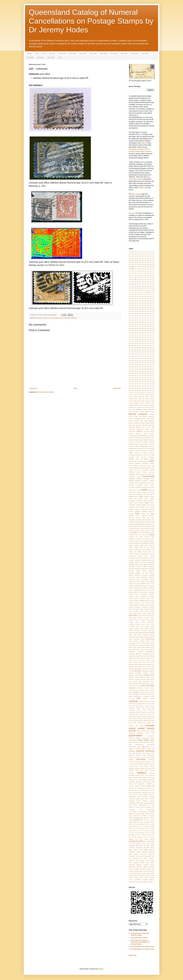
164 (148, 282)
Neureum (131, 686)
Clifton (138, 472)
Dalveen (152, 496)
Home (29, 53)
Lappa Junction (147, 613)
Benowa (131, 421)
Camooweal (139, 455)
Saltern (146, 766)
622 (140, 377)
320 (153, 314)
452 (143, 341)
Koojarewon (145, 607)
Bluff (153, 427)
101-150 (62, 53)
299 (151, 309)
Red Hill (152, 747)
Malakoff (148, 633)
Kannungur (151, 596)
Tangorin (152, 797)
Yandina (131, 877)
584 (145, 369)
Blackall (138, 425)
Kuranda (137, 609)
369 (143, 324)
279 (132, 307)
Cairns (131, 453)
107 (135, 271)
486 (153, 348)
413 (153, 333)
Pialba (144, 716)
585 (148, 369)
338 (145, 318)
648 (151, 382)
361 (148, 322)
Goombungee (145, 554)
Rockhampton (141, 759)
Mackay (131, 630)
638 (153, 380)
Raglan (135, 740)
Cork (139, 490)
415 (132, 335)
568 (130, 367)
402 (151, 331)
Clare (140, 470)
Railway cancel (149, 740)
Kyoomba (147, 609)
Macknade (144, 630)
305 (140, 311)
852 (146, 394)
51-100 (52, 53)
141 (143, 277)
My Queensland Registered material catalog (140, 934)
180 (138, 286)
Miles (130, 645)
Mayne (131, 641)
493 (145, 350)
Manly (131, 635)
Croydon (139, 492)
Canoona (144, 457)
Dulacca (131, 511)
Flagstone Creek (150, 533)
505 (151, 352)
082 (148, 265)
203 (146, 290)
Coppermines (145, 487)
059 (151, 260)
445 (130, 341)
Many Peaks (138, 635)
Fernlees (142, 530)
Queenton (132, 738)
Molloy (134, 650)
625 (148, 377)
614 (145, 375)
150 (140, 280)
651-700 (51, 58)
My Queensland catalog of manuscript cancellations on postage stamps (140, 942)
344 (135, 320)
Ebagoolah (151, 515)
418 (140, 335)
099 (140, 269)
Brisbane (146, 440)
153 (146, 280)
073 (132, 265)
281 (138, 307)
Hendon (138, 571)
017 (135, 254)
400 (145, 331)
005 (140, 252)
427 (138, 337)
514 (148, 354)
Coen (145, 474)
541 (140, 360)
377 (138, 326)
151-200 (72, 53)
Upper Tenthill (150, 845)
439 (139, 339)
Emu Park (146, 522)
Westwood (132, 865)
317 (145, 314)
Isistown (136, 588)
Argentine (148, 403)
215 (151, 292)
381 (148, 326)
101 (146, 269)
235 (148, 297)
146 (130, 280)
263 (143, 303)
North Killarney (143, 694)
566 (151, 365)
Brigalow (141, 440)
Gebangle (152, 541)
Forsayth (131, 537)
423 (153, 335)
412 (151, 333)
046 (143, 258)
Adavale (135, 397)
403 (153, 331)
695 (135, 390)
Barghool (136, 412)
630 (135, 380)
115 (130, 273)
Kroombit (131, 609)
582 (140, 369)
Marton (143, 639)
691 (153, 388)
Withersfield (132, 867)
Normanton (143, 692)
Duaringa (137, 509)
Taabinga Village (143, 794)
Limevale (146, 618)
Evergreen (137, 528)
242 (140, 299)
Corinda (136, 490)
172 (143, 284)
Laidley (152, 609)
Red (147, 747)
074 (135, 265)
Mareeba (131, 637)
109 (140, 271)
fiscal (135, 533)
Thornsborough (143, 812)
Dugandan (151, 509)
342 (130, 320)
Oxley (143, 708)
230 (135, 297)
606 (151, 373)
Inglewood (132, 581)
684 (140, 388)
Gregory (152, 560)
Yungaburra (145, 882)
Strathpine (139, 792)
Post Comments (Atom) (46, 392)
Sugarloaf (145, 792)
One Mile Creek (134, 706)
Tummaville (147, 841)
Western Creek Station (147, 863)
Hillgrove (152, 573)
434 (153, 337)
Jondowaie (151, 592)
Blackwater (132, 427)
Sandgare (132, 768)
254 (145, 301)
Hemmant (132, 571)
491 (140, 350)
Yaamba (142, 875)
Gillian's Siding (133, 547)
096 (133, 269)
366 (135, 324)
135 (153, 275)
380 (145, 326)
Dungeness (151, 511)
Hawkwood (143, 569)
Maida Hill (142, 633)
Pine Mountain (133, 721)
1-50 (44, 53)
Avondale (131, 407)
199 (135, 290)
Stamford (143, 786)
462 (143, 343)
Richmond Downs (141, 755)
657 (140, 384)
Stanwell (131, 790)
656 (138, 384)
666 (132, 386)
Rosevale (152, 764)
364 (130, 324)
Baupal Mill (138, 416)
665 (130, 386)
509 (135, 354)
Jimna (148, 590)
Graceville (138, 558)
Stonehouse (151, 790)
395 (132, 331)
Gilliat (141, 547)
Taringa (138, 799)
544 (148, 360)
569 (132, 367)
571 (138, 367)
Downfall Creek (144, 507)
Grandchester (145, 558)
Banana (145, 409)
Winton (152, 865)
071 (153, 263)
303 (135, 311)
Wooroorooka (138, 873)
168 (132, 284)
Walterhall (151, 852)
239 (132, 299)
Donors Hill (151, 505)
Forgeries (142, 188)
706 (153, 390)
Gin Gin (146, 547)
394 (130, 331)
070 (151, 263)
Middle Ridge (145, 643)
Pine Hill (152, 718)
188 (132, 288)
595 (148, 371)
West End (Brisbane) (145, 856)
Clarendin (146, 470)
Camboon (152, 453)
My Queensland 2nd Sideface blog (142, 949)
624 (145, 377)
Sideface (74, 318)
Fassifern (137, 530)
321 (130, 316)
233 (143, 297)
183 (145, 286)
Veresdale (146, 848)
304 (138, 311)
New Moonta (138, 686)
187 (130, 288)
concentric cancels (135, 479)
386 (135, 329)
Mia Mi (139, 643)
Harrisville (132, 569)
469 (135, 346)
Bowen (143, 436)
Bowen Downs (150, 436)
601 (138, 373)
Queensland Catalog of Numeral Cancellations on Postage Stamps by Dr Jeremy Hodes (91, 21)
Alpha (136, 401)
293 (143, 309)
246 (151, 299)
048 (148, 258)
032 (138, 256)
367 (138, 324)
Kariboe (136, 598)
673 (145, 386)
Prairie (139, 731)
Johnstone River (137, 592)
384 (130, 329)
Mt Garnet (145, 669)
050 (153, 258)
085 (130, 267)
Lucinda (152, 626)
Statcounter (133, 955)
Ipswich (143, 584)
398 (140, 331)
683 (138, 388)
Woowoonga (146, 873)
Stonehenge (144, 790)
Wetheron (139, 865)
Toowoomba (139, 818)
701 (148, 390)
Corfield (131, 490)
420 (145, 335)
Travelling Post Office (136, 841)
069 (148, 263)
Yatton (131, 880)
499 (135, 352)
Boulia (139, 436)
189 (135, 288)
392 (151, 329)
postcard (132, 731)
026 (151, 254)
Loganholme (151, 622)
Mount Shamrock (139, 665)
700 (145, 390)
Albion (147, 397)
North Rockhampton (135, 696)
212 (143, 292)
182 (143, 286)
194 (148, 288)
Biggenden (151, 421)
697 (140, 390)
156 (153, 280)
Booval (146, 434)
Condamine (138, 481)
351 (151, 320)
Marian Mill (151, 637)
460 (138, 343)
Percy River (143, 714)
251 (138, 301)
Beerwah (143, 419)
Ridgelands (151, 755)
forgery (152, 535)
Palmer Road (142, 710)
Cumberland (151, 492)
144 (151, 277)
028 (130, 256)
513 (145, 354)
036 (148, 256)
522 (143, 356)
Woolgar (131, 871)
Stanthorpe (141, 788)
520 (138, 356)
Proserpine (132, 733)
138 (135, 277)
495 (151, 350)
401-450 (124, 53)
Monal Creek (144, 650)
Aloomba (131, 401)
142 (145, 277)
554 (148, 363)
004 (138, 252)
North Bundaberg (134, 694)
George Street (137, 543)
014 (130, 254)
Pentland (137, 714)
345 (138, 320)
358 (140, 322)
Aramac (142, 403)
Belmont (152, 419)
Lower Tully (140, 626)
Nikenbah (140, 688)
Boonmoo (139, 434)
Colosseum (132, 476)
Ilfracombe (132, 579)
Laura (140, 616)
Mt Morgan (151, 669)
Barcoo (131, 412)
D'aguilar (152, 494)
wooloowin (145, 871)
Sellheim (131, 770)
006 (143, 252)
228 (130, 297)
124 (151, 273)
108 (138, 271)
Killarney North (139, 603)
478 (132, 348)
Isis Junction (151, 586)
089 (140, 267)
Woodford (136, 869)
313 (135, 314)
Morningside (146, 654)
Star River (137, 790)
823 (143, 394)
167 (130, 284)
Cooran (146, 485)
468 (132, 346)
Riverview (137, 758)
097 (135, 269)
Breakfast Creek (133, 440)
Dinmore (152, 503)
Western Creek (144, 860)
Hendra (145, 571)
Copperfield (138, 487)
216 (153, 292)
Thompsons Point (136, 809)
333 (132, 318)
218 (132, 294)
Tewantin (152, 803)
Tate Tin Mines (150, 799)
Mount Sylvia (139, 667)
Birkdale (147, 423)
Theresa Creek (139, 807)
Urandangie (139, 848)
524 (148, 356)
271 (138, 305)
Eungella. (131, 528)
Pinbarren (140, 718)
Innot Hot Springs (150, 581)
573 (143, 367)
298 (148, 309)
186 (153, 286)
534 (148, 358)
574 (145, 367)
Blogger (101, 969)
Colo (153, 474)
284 (145, 307)
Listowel (152, 618)
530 (138, 358)
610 (135, 375)
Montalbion (132, 652)
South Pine (138, 780)
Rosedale (146, 764)
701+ (60, 58)
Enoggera (143, 524)
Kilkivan (142, 601)
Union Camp (146, 843)
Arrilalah (131, 405)
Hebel (148, 569)
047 (145, 258)
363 (153, 322)
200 (138, 290)
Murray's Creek (134, 677)
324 (138, 316)
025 (148, 254)
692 (130, 390)
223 (146, 294)
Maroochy (137, 639)
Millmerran (141, 645)
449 (135, 341)
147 (132, 280)
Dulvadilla (144, 511)
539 (135, 360)
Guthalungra (151, 562)
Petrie (149, 714)
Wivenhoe (139, 867)
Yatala (146, 877)
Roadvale (143, 758)
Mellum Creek (150, 641)
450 (138, 341)
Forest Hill (138, 535)
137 (132, 277)
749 (138, 394)
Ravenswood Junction (135, 747)
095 (130, 269)
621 (138, 377)
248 (130, 301)
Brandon (152, 438)
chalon (151, 461)
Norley (147, 690)
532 (143, 358)
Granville (131, 560)
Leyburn (144, 616)
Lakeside (152, 611)
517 (130, 356)
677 (153, 386)
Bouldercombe (133, 436)
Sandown (137, 768)
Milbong (152, 643)
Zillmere (151, 882)
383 (153, 326)
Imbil (138, 579)
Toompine (152, 816)
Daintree (136, 496)
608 (130, 375)
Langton (139, 613)
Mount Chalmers (146, 658)
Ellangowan (139, 520)
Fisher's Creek (141, 533)
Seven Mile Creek (141, 770)
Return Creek (150, 753)
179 (135, 286)
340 (151, 318)
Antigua (131, 403)
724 (151, 392)
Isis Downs (144, 586)
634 (145, 380)
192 (143, 288)
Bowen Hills (132, 438)
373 (153, 324)
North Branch (150, 692)
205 (151, 290)
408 (140, 333)
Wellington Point (133, 856)
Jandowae (151, 588)
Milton (153, 645)
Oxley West (150, 708)
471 (140, 346)
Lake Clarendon (134, 611)
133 (148, 275)
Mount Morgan (138, 662)
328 (148, 316)
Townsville (136, 820)
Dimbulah (141, 503)
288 (130, 309)
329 (151, 316)
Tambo (139, 797)
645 (143, 382)
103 (151, 269)
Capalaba (131, 459)
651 (132, 384)
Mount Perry (146, 662)
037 (151, 256)
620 (135, 377)
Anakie (147, 401)
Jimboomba (137, 590)
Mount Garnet (145, 660)
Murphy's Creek (149, 675)
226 (151, 294)
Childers (131, 468)
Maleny (152, 633)
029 (132, 256)
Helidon (152, 569)
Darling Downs (143, 498)
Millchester (135, 645)
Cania (153, 455)
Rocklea (131, 762)
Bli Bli (145, 427)
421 (148, 335)
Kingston (131, 607)
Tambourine (145, 797)
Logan (148, 620)
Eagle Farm (145, 513)
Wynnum (131, 875)
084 (153, 265)
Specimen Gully (141, 782)
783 (140, 394)
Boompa (146, 431)
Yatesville (152, 877)
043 (140, 258)
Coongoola (139, 485)
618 (130, 377)
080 (143, 265)
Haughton (137, 569)
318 (148, 314)
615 (148, 375)
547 (130, 363)
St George (148, 784)
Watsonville (151, 854)
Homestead (145, 575)
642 (138, 382)
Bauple (145, 416)
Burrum (138, 451)
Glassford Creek (150, 550)
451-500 (135, 53)
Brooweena (132, 444)
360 (145, 322)
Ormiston (131, 708)
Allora (147, 399)
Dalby (141, 496)
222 (144, 294)
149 (138, 280)
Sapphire (143, 768)
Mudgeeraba (145, 671)
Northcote (146, 696)
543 (145, 360)
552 (143, 363)
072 (130, 265)
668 (135, 386)
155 (151, 280)
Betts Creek (144, 421)
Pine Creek (146, 718)
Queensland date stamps (139, 938)
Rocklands (151, 760)
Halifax (145, 565)
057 (146, 260)
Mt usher (131, 671)
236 (151, 297)
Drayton (152, 507)
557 (130, 365)
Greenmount (145, 560)
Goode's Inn (151, 552)
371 (148, 324)
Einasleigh (132, 520)
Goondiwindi (132, 556)
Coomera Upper (150, 483)
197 (130, 290)
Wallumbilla (145, 852)
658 (143, 384)
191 (140, 288)
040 (132, 258)
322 (132, 316)
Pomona (140, 723)
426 (135, 337)
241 (138, 299)
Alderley (152, 397)
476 (153, 346)
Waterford (143, 854)
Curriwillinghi (145, 494)
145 (153, 277)
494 (148, 350)
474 (148, 346)
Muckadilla (138, 671)
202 (143, 290)
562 (143, 365)
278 (130, 307)
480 (138, 348)
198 (132, 290)
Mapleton (146, 635)
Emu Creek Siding (138, 522)
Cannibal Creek (134, 457)
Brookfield (145, 442)
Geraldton (151, 543)
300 (153, 309)
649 (153, 382)
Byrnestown (144, 451)
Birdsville (142, 423)
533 (145, 358)
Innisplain (142, 581)
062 (130, 263)
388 (140, 329)
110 (143, 271)
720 (143, 392)
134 (151, 275)
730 (130, 394)
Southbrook (145, 780)
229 (132, 297)
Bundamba (151, 446)
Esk (153, 524)
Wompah (152, 867)
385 (132, 329)
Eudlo (139, 526)
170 (138, 284)
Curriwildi (139, 494)
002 (132, 252)
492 (143, 350)
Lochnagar (142, 620)
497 (130, 352)
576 (151, 367)
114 (153, 271)
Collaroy (149, 474)
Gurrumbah (143, 562)
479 (135, 348)
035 (145, 256)
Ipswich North (150, 584)
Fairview (152, 528)
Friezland (148, 539)
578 (130, 369)
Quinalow (138, 738)
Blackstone (151, 425)
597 (153, 371)
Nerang (131, 684)
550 (138, 363)
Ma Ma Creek (143, 628)
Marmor (131, 639)
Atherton (141, 405)
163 (145, 282)
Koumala (152, 607)
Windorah (146, 865)
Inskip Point (132, 584)
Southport (152, 780)
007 (145, 252)
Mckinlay (142, 641)
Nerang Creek (137, 684)
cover (144, 490)
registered (132, 751)
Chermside (142, 466)
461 (140, 343)
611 (138, 375)
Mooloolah (132, 654)
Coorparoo (132, 487)
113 (151, 271)
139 (138, 277)
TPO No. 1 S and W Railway (137, 824)
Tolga (130, 816)
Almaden (152, 399)
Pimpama (135, 718)
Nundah (140, 702)
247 (153, 299)
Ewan (142, 528)
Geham (131, 543)
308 (148, 311)
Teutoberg (146, 803)
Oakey (140, 704)
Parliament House (146, 712)
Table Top (151, 794)
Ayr (135, 407)
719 (140, 392)
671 (140, 386)
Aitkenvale (141, 397)
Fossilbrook (132, 539)
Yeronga (131, 882)
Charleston (138, 464)
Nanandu (137, 679)
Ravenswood (151, 744)
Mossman (132, 656)
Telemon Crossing (148, 801)
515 (151, 354)
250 (135, 301)
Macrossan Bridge (134, 633)
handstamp (151, 567)
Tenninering (132, 803)
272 (140, 305)
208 (132, 292)
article (136, 405)
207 (130, 292)
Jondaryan (145, 592)
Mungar (152, 673)
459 (135, 343)
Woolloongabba (138, 871)
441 (146, 339)
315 (140, 314)
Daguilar (131, 496)
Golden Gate (133, 552)
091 (146, 267)
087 (135, 267)
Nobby (146, 688)
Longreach (138, 624)
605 (148, 373)
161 (140, 282)
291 (138, 309)
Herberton (152, 571)
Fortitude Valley (149, 537)
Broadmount (137, 442)
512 (143, 354)
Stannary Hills (133, 788)
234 (145, 297)
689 (151, 388)
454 (148, 341)
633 (143, 380)
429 (143, 337)
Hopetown (132, 577)
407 (138, 333)
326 (143, 316)
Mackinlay (137, 630)
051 (130, 260)
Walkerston (151, 850)
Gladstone (132, 550)
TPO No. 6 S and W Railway (143, 835)
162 (143, 282)
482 (143, 348)
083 (151, 265)
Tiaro (134, 814)
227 (153, 294)
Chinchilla (142, 468)
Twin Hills (132, 843)
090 (143, 267)
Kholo (134, 601)
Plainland (152, 721)
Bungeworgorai (133, 448)
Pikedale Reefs (150, 716)
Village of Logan (138, 850)
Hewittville (132, 573)
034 (143, 256)
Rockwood (137, 762)
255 (148, 301)
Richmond (132, 755)
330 (153, 316)
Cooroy (152, 485)
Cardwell (152, 459)
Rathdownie (147, 742)
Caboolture (151, 451)
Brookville (152, 442)
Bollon (153, 429)
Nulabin (152, 699)
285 (148, 307)
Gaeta (152, 539)
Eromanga (149, 524)
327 (145, 316)
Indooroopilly (145, 579)
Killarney (131, 603)
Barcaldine (151, 409)
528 (132, 358)
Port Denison (147, 723)
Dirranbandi (132, 505)
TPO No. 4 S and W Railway (137, 833)
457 (130, 343)
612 (140, 375)
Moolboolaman (150, 652)
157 (130, 282)
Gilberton (152, 545)
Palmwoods (132, 712)
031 (135, 256)
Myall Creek (151, 677)
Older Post (117, 388)
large (153, 613)
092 (148, 267)
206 (153, 290)
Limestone (140, 618)
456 (153, 341)
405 (132, 333)
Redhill (143, 749)
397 (138, 331)
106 (132, 271)
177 (130, 286)
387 (138, 329)
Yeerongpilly (138, 880)
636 (151, 380)
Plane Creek (133, 723)
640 (36, 318)
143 (148, 277)
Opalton (152, 706)
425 (132, 337)
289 (132, 309)
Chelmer (136, 466)
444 (153, 339)
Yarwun (142, 877)
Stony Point (132, 792)
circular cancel (133, 470)
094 (153, 267)
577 (153, 367)
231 (138, 297)
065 (138, 263)
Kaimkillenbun (144, 594)
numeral (50, 318)
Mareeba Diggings (139, 637)
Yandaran (147, 875)
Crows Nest (132, 492)
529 (135, 358)
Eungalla (152, 526)
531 (140, 358)
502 (143, 352)
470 (138, 346)
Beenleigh (137, 419)
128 (135, 275)
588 (130, 371)
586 (151, 369)
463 (145, 343)
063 (132, 263)
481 (140, 348)
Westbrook (151, 858)
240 (135, 299)
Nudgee (145, 699)
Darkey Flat (133, 498)
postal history (146, 728)
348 (145, 320)
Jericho (131, 590)
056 (143, 260)
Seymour (152, 770)
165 (151, 282)
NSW (138, 699)
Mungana (146, 673)
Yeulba (136, 882)
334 (135, 318)
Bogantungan (140, 429)
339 (148, 318)
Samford (152, 766)
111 (145, 271)
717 (138, 392)
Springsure (141, 784)
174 (148, 284)
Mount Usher (147, 667)
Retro (144, 753)
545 (151, 360)
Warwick (136, 854)
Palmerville (151, 710)
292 (140, 309)
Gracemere (132, 558)
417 (138, 335)
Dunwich (131, 513)
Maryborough (150, 639)
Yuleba (139, 882)
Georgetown (145, 543)
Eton (130, 526)
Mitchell (143, 648)
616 (151, 375)
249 (132, 301)
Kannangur (143, 596)
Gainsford (132, 541)
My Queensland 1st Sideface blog (142, 947)
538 (132, 360)
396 (135, 331)
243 (143, 299)
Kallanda (152, 594)
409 (143, 333)
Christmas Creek (150, 468)
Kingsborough (143, 605)
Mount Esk (137, 660)
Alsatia (139, 401)
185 (151, 286)
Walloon (139, 852)
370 (145, 324)
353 (130, 322)
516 (153, 354)
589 (132, 371)
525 (151, 356)
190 (138, 288)
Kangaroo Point (134, 596)
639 (130, 382)
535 (151, 358)
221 (141, 294)
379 (143, 326)
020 (138, 254)
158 (132, 282)
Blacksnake (144, 425)
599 (132, 373)
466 (153, 343)
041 (135, 258)
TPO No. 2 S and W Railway (137, 828)
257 (153, 301)
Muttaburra (142, 677)
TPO (141, 820)
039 (130, 258)
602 (140, 373)
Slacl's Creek (145, 775)
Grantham (152, 558)
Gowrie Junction (149, 556)
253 (143, 301)
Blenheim (139, 427)
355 (135, 322)
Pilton (130, 718)
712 (132, 392)
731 (132, 394)
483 (145, 348)
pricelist (152, 731)
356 (138, 322)
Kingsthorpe (151, 605)
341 (153, 318)
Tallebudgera (132, 797)
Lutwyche (131, 628)
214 (148, 292)
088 (138, 267)
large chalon (133, 616)
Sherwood (132, 773)
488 (132, 350)
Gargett (137, 541)
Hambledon (151, 565)
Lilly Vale (149, 616)
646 (145, 382)
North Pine (151, 694)
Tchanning (132, 801)
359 (143, 322)
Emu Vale (152, 522)
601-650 (40, 58)
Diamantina (132, 501)
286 (151, 307)
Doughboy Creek (134, 507)
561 (140, 365)
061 (153, 260)
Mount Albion (147, 656)
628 (130, 380)
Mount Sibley (147, 665)
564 (145, 365)
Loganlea (131, 624)
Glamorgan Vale (140, 550)
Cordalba (152, 487)
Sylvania (135, 794)
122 (145, 273)
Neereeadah (146, 682)
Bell (148, 419)
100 (143, 269)
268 (130, 305)
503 (145, 352)
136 (130, 277)
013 (153, 252)
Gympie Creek (138, 565)
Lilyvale (134, 618)
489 (135, 350)
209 (135, 292)
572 (140, 367)
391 (148, 329)
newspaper (132, 688)
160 (138, 282)
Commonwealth (148, 476)
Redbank (131, 749)
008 (148, 252)
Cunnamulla (132, 494)
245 (148, 299)
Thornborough (133, 812)
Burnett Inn (132, 451)
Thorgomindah (150, 809)
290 (135, 309)
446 (132, 341)
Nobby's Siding (133, 690)
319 (151, 314)
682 (135, 388)
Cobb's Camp (139, 474)
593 (143, 371)
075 (138, 265)
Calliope (145, 453)
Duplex (137, 513)
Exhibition (147, 528)
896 (148, 394)
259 (132, 303)
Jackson (145, 588)
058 (148, 260)
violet (146, 850)
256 (151, 301)
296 (145, 309)
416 (135, 335)
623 (143, 377)
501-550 (145, 53)
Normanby (136, 692)
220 (139, 294)
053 (135, 260)
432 (151, 337)
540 (138, 360)
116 (132, 273)
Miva (130, 650)
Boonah (152, 431)
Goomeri (152, 554)
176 (153, 284)
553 (145, 363)
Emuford (131, 524)
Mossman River (139, 656)
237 (153, 297)
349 (148, 320)
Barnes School (144, 412)
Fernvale (148, 530)
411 (148, 333)
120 (140, 273)
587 (153, 369)
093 (151, 267)
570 (135, 367)
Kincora (131, 605)
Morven (152, 654)
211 (140, 292)
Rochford (131, 760)
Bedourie (131, 419)
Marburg (152, 635)
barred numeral (42, 318)
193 (145, 288)
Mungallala (138, 673)
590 (135, 371)
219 (135, 294)
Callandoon (138, 453)
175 (151, 284)
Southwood (132, 782)
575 (148, 367)
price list (133, 213)
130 (140, 275)
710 (130, 392)
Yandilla (152, 875)
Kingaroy (136, 605)
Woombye (151, 871)
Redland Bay (150, 749)
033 (140, 256)
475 (151, 346)
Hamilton (144, 567)
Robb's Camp (150, 758)
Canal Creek (146, 455)
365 (132, 324)
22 (137, 294)
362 (151, 322)
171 (140, 284)
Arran (153, 403)
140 (140, 277)
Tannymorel (132, 799)
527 (130, 358)
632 (140, 380)
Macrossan (151, 630)
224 (148, 294)
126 (130, 275)
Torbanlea (146, 818)
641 (135, 382)
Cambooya (132, 455)
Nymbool (145, 702)
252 (140, 301)
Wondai (131, 869)
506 (153, 352)
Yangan (136, 877)
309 (151, 311)
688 (148, 388)
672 (143, 386)
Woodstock (143, 869)
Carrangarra (140, 461)
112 (148, 271)
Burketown (151, 448)
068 (145, 263)
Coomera (131, 483)
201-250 (83, 53)
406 (135, 333)
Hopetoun (152, 575)
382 (151, 326)
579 (132, 369)
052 (133, 260)
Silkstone (152, 773)
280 (135, 307)
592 (140, 371)
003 (135, 252)
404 (130, 333)
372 (151, 324)
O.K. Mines (151, 702)
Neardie (135, 682)
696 (138, 390)
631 (138, 380)
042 (138, 258)
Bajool (153, 407)
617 (153, 375)
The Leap (151, 805)
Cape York (139, 459)
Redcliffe (137, 749)
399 (143, 331)
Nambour (131, 679)
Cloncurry (152, 472)
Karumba (142, 598)
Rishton (131, 758)
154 (148, 280)
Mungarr (131, 675)
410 (145, 333)
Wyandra (152, 873)
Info (37, 53)
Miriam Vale (136, 648)
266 (151, 303)
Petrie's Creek (137, 716)
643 (140, 382)
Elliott (144, 520)
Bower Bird (139, 438)
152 (143, 280)
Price (148, 731)
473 (145, 346)
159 (135, 282)
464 (148, 343)
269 (132, 305)
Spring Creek (133, 784)
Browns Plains (140, 444)
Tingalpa (142, 814)
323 (135, 316)
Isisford (131, 588)
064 (135, 263)
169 (135, 284)
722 (145, 392)
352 (153, 320)
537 (130, 360)
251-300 (93, 53)
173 (145, 284)
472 (143, 346)
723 (148, 392)
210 (138, 292)
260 (135, 303)
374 (130, 326)
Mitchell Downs (150, 648)
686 (145, 388)
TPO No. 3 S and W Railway (146, 831)
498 (132, 352)
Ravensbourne (139, 744)
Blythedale (132, 429)
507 (130, 354)
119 (138, 273)
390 (145, 329)
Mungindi (136, 675)
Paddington (132, 710)
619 (132, 377)
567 (153, 365)
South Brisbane (142, 777)
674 (148, 386)
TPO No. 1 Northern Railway (146, 822)
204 (148, 290)
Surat (149, 792)
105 (130, 271)
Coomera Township (140, 483)
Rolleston (136, 764)
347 (143, 320)
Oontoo (147, 706)
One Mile (152, 704)
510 (138, 354)
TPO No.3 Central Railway (145, 839)
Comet (138, 476)
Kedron (148, 598)
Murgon (142, 675)
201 (140, 290)
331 (130, 318)
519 (135, 356)
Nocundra (141, 690)
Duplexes (144, 143)
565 (148, 365)
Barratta (152, 412)
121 (143, 273)
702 (151, 390)
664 (153, 384)
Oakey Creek (145, 704)
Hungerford (151, 577)
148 (135, 279)
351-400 (114, 53)
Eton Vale (134, 526)
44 (142, 339)
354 (132, 322)
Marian (146, 637)
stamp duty (150, 786)
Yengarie (145, 880)
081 (145, 265)
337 (143, 318)
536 (153, 358)
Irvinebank (132, 586)
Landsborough (133, 613)
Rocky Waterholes (146, 762)
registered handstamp (145, 751)
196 (153, 288)
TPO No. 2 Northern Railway (146, 826)
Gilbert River (144, 545)
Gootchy (140, 556)
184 (148, 286)
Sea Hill (152, 768)
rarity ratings (136, 194)
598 (130, 373)
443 (151, 339)
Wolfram (146, 867)
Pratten (143, 731)
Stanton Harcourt (149, 788)
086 (133, 267)
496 (153, 350)
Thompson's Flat (149, 807)
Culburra (144, 492)
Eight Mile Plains (148, 518)
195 (151, 288)
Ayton (148, 407)
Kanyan (131, 598)
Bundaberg (144, 446)
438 (137, 339)
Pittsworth (146, 721)
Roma (141, 764)
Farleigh (131, 530)
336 (140, 318)
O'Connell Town (133, 704)
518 (132, 356)
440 (144, 339)
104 (153, 269)
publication (140, 733)
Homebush (137, 575)
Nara (148, 679)
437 (135, 339)
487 (130, 350)
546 (153, 360)
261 (138, 303)
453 (145, 341)
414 (130, 335)
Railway (140, 740)
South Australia (133, 777)
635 (148, 380)
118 (135, 273)
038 (153, 256)
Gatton (141, 541)
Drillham (131, 509)
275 (148, 305)
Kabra (136, 594)
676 (151, 386)
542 (143, 360)
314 (138, 314)
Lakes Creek (144, 611)
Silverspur (138, 775)
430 (145, 337)
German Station (134, 545)
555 (151, 363)
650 (130, 384)
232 (140, 297)
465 (151, 343)
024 (145, 254)
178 (132, 286)
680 (132, 388)
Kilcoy (138, 601)
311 (130, 314)
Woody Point (150, 869)
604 (145, 373)
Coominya (132, 485)
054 (138, 260)
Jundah (131, 594)
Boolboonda (132, 431)
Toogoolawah (137, 816)
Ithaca (141, 588)
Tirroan (152, 814)
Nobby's (152, 688)
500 (138, 352)
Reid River (132, 753)
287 (153, 307)
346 (140, 320)
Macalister (151, 628)
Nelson (152, 682)
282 (140, 307)
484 (148, 348)
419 (143, 335)
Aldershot (131, 399)
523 (145, 356)
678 (130, 388)
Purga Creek (150, 733)
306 (143, 311)
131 (143, 275)
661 (148, 384)
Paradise (138, 712)
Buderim (147, 444)
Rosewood (132, 766)
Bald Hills (132, 409)
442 (148, 339)
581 (138, 369)
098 (138, 269)
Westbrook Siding (134, 860)
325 (140, 316)
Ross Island (140, 766)
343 (132, 320)
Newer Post (33, 388)
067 (143, 263)
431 (148, 337)
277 (153, 305)
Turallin (152, 841)
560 (138, 365)
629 (132, 380)
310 (153, 311)
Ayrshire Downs (142, 407)
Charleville (145, 464)
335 (138, 318)
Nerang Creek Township (148, 684)
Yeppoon (152, 880)
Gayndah (146, 541)
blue (149, 427)
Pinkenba (140, 721)
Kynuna (142, 609)
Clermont (132, 472)
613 (143, 375)
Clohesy (145, 472)
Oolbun (142, 706)
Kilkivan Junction (150, 601)
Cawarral (146, 461)
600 (135, 373)
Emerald (149, 520)
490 (138, 350)
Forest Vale (145, 535)
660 (145, 384)
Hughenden (144, 577)
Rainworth (132, 742)
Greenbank (137, 560)
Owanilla (138, 708)
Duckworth (144, 509)
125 (153, 273)
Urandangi (132, 848)
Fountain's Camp (140, 539)
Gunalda (131, 562)
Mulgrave (152, 671)
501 (140, 352)
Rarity (142, 742)
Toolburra (145, 816)
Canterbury (151, 457)
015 (132, 254)
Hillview (131, 575)
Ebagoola (144, 515)
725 (153, 392)
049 (151, 258)
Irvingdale (138, 586)
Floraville (131, 535)
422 (151, 335)
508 (132, 354)
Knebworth (138, 607)
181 (140, 286)
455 (151, 341)
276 (151, 305)
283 (143, 307)
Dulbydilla (137, 511)
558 (132, 365)
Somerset (152, 775)
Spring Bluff (151, 782)
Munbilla (131, 673)
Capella (146, 459)
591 (138, 371)
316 (143, 314)
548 (132, 363)
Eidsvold (138, 518)
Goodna (131, 554)
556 (153, 363)
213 (145, 292)
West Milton (144, 858)
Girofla (152, 547)
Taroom (143, 799)
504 (148, 352)
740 (135, 394)
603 (143, 373)
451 (140, 341)
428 (140, 337)
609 (132, 375)
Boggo (147, 429)
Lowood (147, 626)
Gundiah (137, 562)
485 (151, 348)
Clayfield (152, 470)
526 (153, 356)
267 (153, 303)
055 (140, 260)
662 (151, 384)
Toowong (131, 818)
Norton (152, 696)
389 (143, 329)
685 (143, 388)
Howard (137, 577)
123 (148, 273)
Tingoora (148, 814)
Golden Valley (142, 552)
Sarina (148, 768)
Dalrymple (146, 496)
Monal (138, 650)
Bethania (137, 421)
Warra (131, 854)
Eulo (142, 526)
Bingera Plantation (134, 423)
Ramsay (137, 742)
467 (130, 346)
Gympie (131, 564)
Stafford (137, 786)
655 (135, 384)
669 (138, 386)
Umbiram (138, 843)
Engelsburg (137, 524)
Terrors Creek (139, 803)
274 (145, 305)
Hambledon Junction (135, 567)
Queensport (151, 736)
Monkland (152, 650)
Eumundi (147, 526)
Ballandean (139, 409)
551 (140, 363)
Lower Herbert (146, 624)
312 (132, 314)
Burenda (146, 448)
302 (132, 311)
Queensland (67, 318)
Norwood (131, 699)
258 (130, 303)
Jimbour (143, 590)
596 (151, 371)
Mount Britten (136, 658)
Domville (138, 505)
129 (138, 275)
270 (135, 305)
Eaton (138, 515)
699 (143, 390)
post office (139, 726)
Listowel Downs (134, 620)
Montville (141, 652)
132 (145, 275)
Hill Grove (145, 573)
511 (140, 354)
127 (132, 275)
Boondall (131, 434)
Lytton (137, 628)
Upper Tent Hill (140, 845)
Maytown (136, 641)
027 (153, 254)
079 (140, 265)
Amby (143, 401)
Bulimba (137, 446)
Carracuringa (132, 461)
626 (151, 377)
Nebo (140, 682)
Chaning (131, 464)
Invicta (138, 584)
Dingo (147, 503)
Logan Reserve (140, 622)
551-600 (30, 58)
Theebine (131, 807)
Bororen (152, 434)
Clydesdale (132, 474)
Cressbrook (151, 490)
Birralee (152, 423)
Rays (140, 134)
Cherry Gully (150, 466)
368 (140, 324)
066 (140, 263)
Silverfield (132, 775)
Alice (136, 399)
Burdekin (140, 448)
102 (148, 269)
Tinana (138, 814)
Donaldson (144, 505)
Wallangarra (132, 852)
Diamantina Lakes (141, 501)
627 (153, 377)
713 (135, 392)
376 (135, 326)
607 (153, 373)
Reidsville (139, 753)
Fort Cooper (139, 537)
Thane (135, 805)
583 (143, 369)
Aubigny (146, 405)
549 (135, 363)
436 (132, 339)
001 (130, 252)
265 (148, 303)
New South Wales (148, 686)
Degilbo (152, 498)
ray (143, 747)
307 (145, 311)
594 (145, 371)
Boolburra (140, 431)
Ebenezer (131, 518)
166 (153, 282)
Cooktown (145, 481)
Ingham (152, 579)
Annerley (152, 401)
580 (135, 369)
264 (145, 303)
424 (130, 337)
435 (130, 339)
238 (130, 299)
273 (143, 305)
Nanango (143, 679)
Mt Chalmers (139, 669)
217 (130, 294)
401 (148, 331)
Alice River (141, 399)
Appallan (136, 403)
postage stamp (58, 318)
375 (132, 326)
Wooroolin (132, 873)
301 (130, 311)
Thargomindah (142, 805)
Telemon (139, 801)
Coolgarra (151, 481)
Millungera (148, 645)
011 (151, 252)
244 (145, 299)
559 (135, 365)
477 (130, 348)
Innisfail (137, 581)
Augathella (151, 405)
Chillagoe (136, 468)
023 (143, 254)
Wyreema (137, 875)
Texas (130, 805)
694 (132, 390)
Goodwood (137, 554)
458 (132, 343)
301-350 (103, 53)
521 (140, 356)
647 (148, 382)
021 (140, 254)
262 (140, 303)
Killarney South (150, 603)
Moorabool (138, 654)
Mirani (131, 648)
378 (140, 326)
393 (153, 329)
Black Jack (132, 425)
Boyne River (146, 438)
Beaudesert (151, 416)
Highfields (138, 573)
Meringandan (132, 643)
